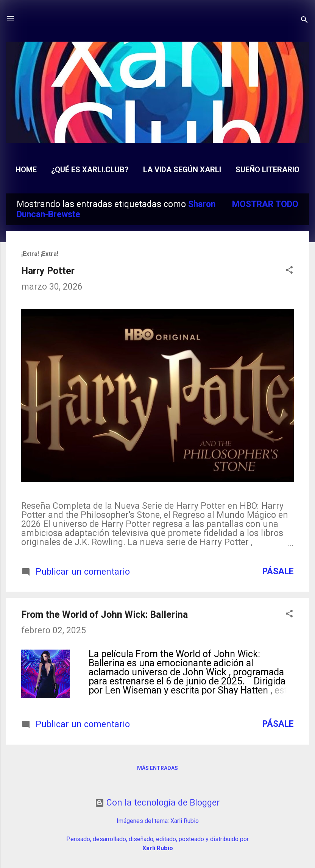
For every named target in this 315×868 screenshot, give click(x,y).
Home (26, 170)
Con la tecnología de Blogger (157, 803)
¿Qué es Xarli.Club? (90, 170)
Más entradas (157, 768)
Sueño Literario (267, 170)
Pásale (278, 571)
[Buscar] (304, 21)
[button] (289, 271)
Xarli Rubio (185, 821)
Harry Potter (48, 271)
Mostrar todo (265, 204)
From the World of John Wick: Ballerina (104, 615)
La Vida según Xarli (182, 170)
